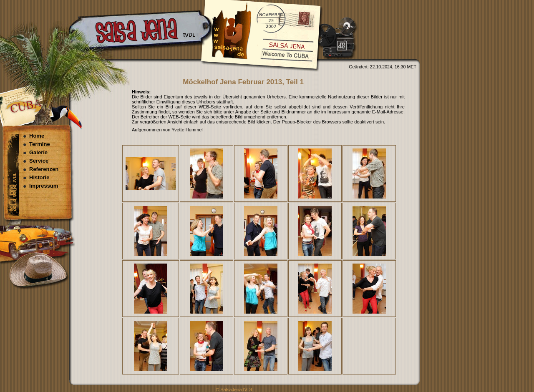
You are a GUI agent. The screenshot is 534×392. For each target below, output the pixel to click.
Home (37, 136)
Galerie (38, 152)
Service (39, 161)
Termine (40, 144)
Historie (39, 177)
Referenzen (44, 169)
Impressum (44, 186)
